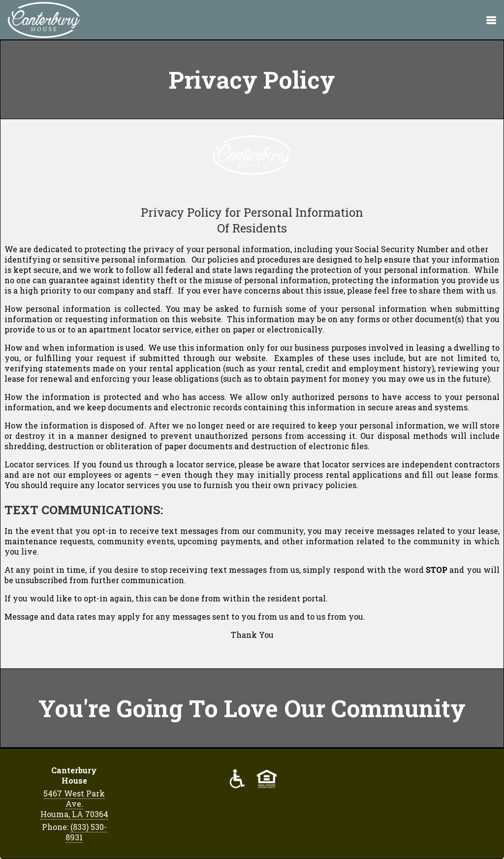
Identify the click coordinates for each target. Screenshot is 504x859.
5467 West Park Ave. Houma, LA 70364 (74, 804)
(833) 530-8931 (86, 832)
